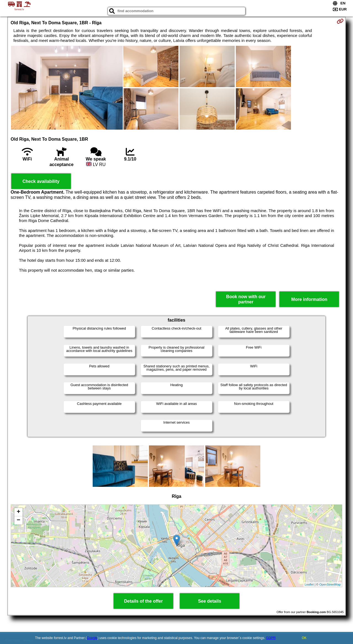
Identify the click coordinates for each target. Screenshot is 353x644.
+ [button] (18, 512)
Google (92, 638)
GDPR (271, 638)
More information (309, 299)
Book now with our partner (246, 299)
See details (210, 601)
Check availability (41, 181)
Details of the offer (143, 601)
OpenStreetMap (330, 584)
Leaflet (309, 584)
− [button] (18, 520)
